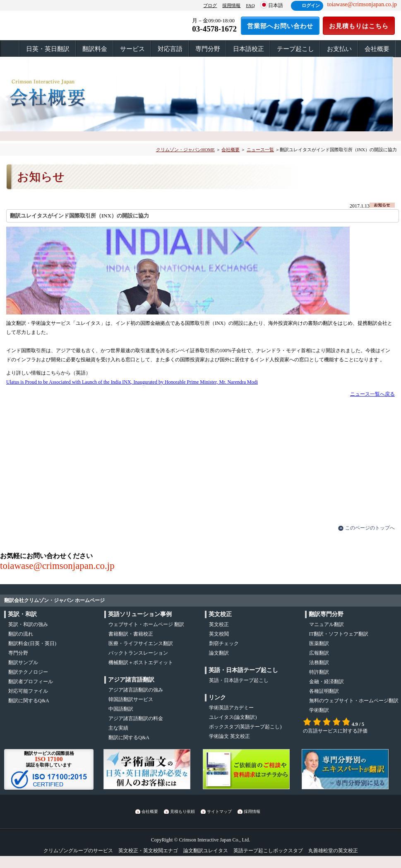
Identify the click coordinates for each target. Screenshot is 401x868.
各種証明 (324, 691)
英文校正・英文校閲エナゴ (148, 851)
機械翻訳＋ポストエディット (141, 662)
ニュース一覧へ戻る (372, 394)
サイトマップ (219, 811)
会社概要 (377, 49)
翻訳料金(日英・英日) (32, 643)
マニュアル (327, 624)
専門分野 (208, 49)
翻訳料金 (95, 49)
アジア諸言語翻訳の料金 (136, 718)
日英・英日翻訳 (48, 49)
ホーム (10, 49)
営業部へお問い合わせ (280, 26)
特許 (319, 672)
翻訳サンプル (23, 662)
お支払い (339, 49)
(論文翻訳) (233, 717)
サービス (132, 49)
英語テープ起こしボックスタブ (268, 851)
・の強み (28, 624)
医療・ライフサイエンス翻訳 (141, 643)
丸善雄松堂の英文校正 (333, 851)
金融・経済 (327, 682)
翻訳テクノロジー (28, 672)
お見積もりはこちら (359, 26)
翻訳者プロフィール (31, 682)
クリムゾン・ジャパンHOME (185, 150)
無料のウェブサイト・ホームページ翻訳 (354, 701)
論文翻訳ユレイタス (206, 851)
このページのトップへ (370, 528)
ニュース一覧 (260, 150)
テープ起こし (295, 49)
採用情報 (231, 5)
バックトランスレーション (138, 653)
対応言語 (170, 49)
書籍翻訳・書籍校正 (131, 634)
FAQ (250, 5)
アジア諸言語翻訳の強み (136, 690)
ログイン (311, 5)
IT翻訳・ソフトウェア (339, 634)
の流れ (21, 634)
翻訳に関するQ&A (29, 701)
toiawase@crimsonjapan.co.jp (57, 566)
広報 (319, 653)
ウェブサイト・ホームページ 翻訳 (146, 624)
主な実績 (118, 728)
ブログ (210, 5)
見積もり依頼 (182, 811)
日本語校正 (249, 49)
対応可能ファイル (28, 691)
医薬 (319, 643)
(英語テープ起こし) (245, 727)
